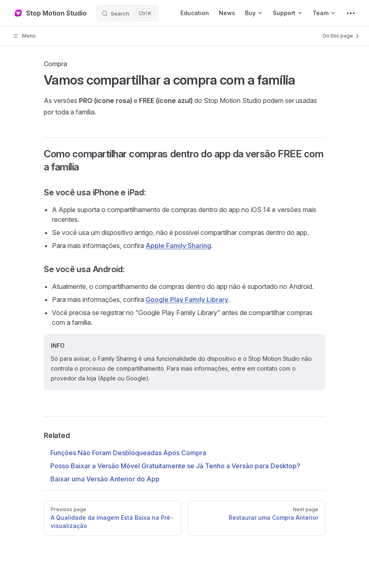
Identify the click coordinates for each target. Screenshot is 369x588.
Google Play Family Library (187, 300)
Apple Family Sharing (178, 246)
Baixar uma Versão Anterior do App (105, 479)
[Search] (128, 13)
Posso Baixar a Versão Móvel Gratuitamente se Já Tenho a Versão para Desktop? (175, 466)
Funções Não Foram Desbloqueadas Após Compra (128, 453)
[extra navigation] (351, 13)
